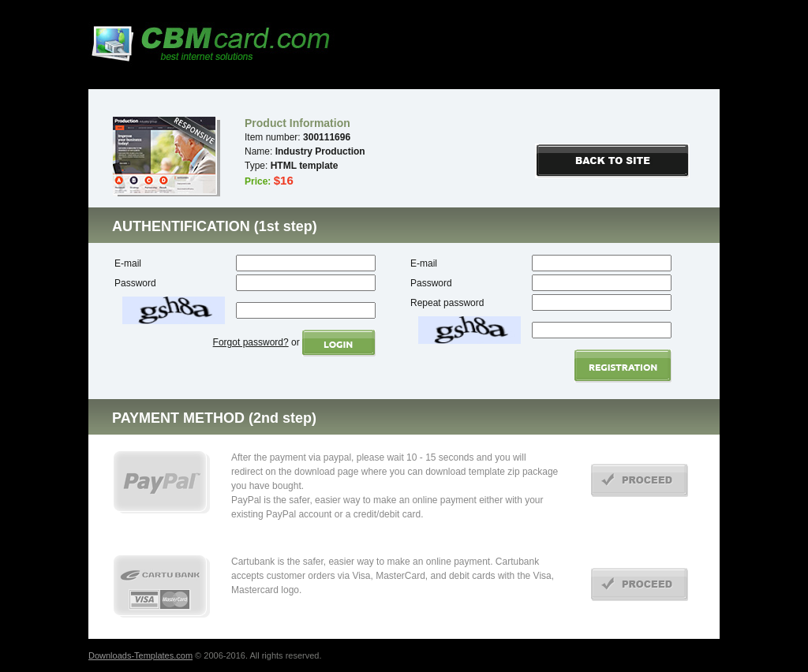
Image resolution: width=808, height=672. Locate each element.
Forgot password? (251, 342)
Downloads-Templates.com (140, 655)
